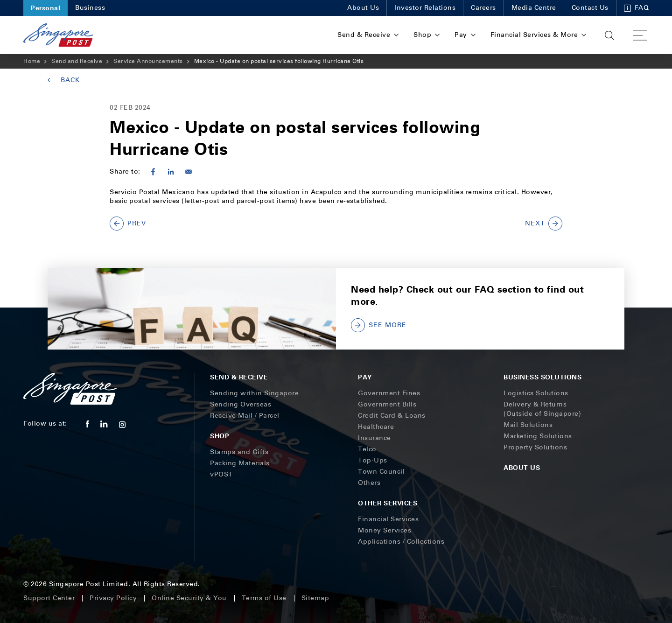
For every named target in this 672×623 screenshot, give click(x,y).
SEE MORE (379, 325)
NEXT (544, 224)
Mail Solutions (528, 425)
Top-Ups (373, 460)
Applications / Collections (401, 542)
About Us (363, 8)
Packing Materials (240, 463)
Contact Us (590, 8)
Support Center (49, 598)
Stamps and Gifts (239, 452)
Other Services (388, 503)
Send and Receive (77, 61)
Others (369, 483)
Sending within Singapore (254, 393)
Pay (365, 377)
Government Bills (387, 404)
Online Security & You (189, 598)
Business (90, 8)
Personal (45, 8)
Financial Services (388, 519)
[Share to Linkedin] (171, 172)
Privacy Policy (113, 598)
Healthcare (376, 427)
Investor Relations (425, 8)
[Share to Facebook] (153, 172)
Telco (367, 449)
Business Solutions (542, 377)
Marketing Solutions (538, 436)
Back (64, 80)
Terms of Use (264, 598)
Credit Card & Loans (392, 416)
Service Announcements (148, 61)
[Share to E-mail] (189, 172)
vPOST (221, 474)
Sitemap (315, 598)
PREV (128, 224)
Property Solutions (535, 447)
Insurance (374, 438)
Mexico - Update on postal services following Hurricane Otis (279, 61)
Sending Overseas (241, 404)
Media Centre (534, 8)
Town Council (381, 472)
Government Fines (389, 393)
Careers (483, 8)
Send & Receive (239, 377)
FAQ (637, 8)
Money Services (385, 530)
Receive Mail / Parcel (245, 416)
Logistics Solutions (536, 393)
